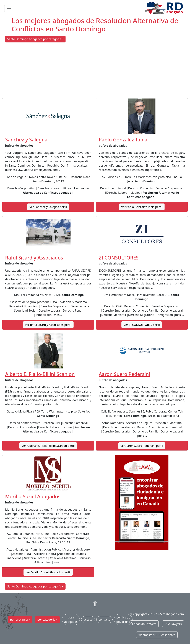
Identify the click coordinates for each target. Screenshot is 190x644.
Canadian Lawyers (144, 624)
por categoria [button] (46, 620)
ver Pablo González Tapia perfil (142, 207)
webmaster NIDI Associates (157, 635)
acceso (88, 620)
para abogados (71, 620)
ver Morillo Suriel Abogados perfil (48, 572)
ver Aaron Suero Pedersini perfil (142, 446)
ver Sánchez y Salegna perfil (48, 207)
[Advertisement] (95, 70)
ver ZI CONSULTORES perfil (142, 325)
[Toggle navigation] (9, 8)
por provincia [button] (19, 620)
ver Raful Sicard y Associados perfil (48, 325)
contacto (104, 620)
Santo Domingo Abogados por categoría (34, 39)
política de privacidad (123, 620)
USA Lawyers (173, 624)
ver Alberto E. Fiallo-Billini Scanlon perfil (48, 446)
